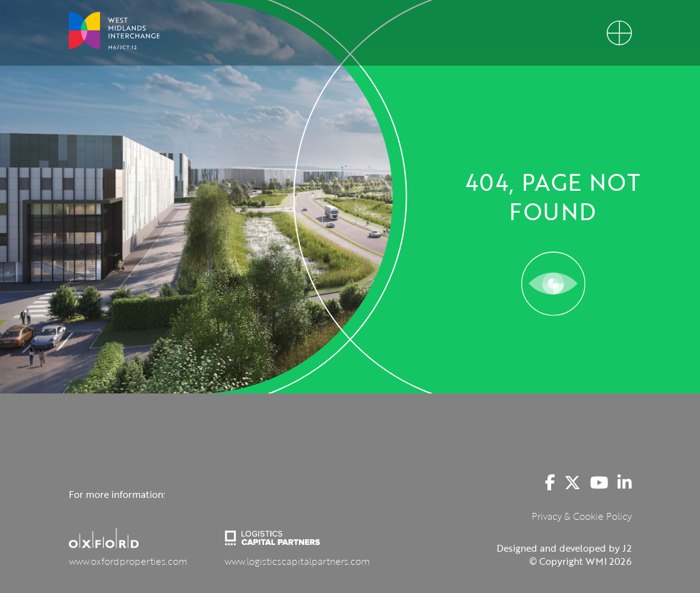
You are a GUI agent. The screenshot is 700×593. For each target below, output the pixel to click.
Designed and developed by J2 (564, 548)
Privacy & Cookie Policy (582, 516)
